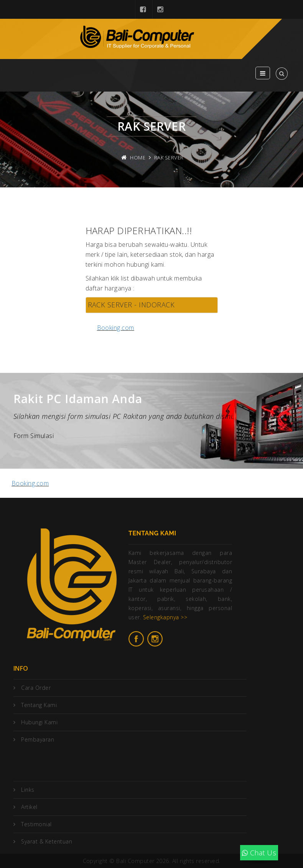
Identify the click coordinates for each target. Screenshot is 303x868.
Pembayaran (38, 739)
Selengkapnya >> (165, 617)
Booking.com (116, 328)
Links (28, 790)
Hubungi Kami (39, 722)
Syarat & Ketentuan (47, 841)
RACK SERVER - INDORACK (131, 305)
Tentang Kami (39, 705)
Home (138, 158)
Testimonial (36, 824)
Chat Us (259, 853)
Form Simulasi (34, 436)
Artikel (29, 807)
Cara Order (36, 688)
